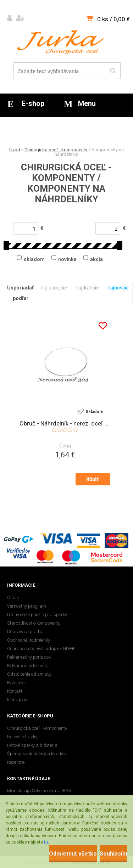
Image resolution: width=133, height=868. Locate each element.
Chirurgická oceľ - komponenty (56, 150)
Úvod (15, 150)
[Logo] (62, 42)
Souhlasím (113, 854)
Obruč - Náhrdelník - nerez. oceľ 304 (65, 423)
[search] (113, 71)
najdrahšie (87, 288)
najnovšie (118, 288)
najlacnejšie (54, 288)
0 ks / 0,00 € (113, 19)
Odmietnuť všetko (73, 854)
